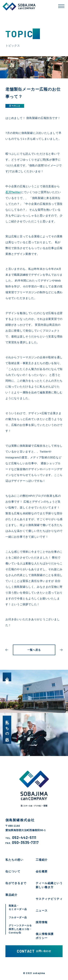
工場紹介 (42, 860)
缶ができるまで (16, 883)
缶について (13, 871)
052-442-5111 (21, 838)
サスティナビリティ (49, 899)
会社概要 (42, 871)
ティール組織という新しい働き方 (49, 885)
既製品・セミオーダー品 (18, 908)
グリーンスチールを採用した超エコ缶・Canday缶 (20, 929)
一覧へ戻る (34, 650)
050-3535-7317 (22, 843)
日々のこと (15, 106)
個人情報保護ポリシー (45, 936)
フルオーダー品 (18, 917)
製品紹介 (11, 895)
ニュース (42, 910)
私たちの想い (14, 860)
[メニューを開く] (61, 6)
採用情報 (42, 922)
